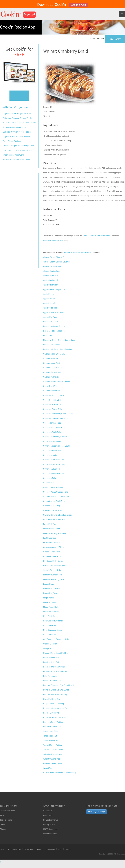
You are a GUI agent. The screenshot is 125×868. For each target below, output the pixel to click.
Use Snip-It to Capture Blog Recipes (17, 150)
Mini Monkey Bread (51, 612)
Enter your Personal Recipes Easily (17, 118)
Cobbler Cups (49, 483)
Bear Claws (48, 336)
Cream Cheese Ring (52, 506)
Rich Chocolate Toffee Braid (55, 718)
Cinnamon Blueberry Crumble (55, 437)
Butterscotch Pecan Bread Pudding (58, 349)
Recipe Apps (29, 849)
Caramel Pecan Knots (52, 372)
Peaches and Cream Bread (54, 667)
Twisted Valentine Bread (53, 750)
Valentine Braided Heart (53, 754)
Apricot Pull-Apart (50, 317)
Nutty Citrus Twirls (51, 635)
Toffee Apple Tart (50, 736)
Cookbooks (51, 849)
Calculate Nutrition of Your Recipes (17, 132)
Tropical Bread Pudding (53, 745)
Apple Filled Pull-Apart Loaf (54, 289)
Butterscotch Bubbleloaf (53, 345)
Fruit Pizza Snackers (52, 543)
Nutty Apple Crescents (52, 616)
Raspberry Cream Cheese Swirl (56, 708)
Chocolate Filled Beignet (53, 400)
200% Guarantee (50, 829)
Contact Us (48, 811)
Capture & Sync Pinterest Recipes (17, 137)
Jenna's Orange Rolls (52, 570)
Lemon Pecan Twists (52, 589)
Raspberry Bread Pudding (54, 704)
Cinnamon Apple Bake (52, 432)
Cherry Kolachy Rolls (52, 391)
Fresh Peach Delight (52, 529)
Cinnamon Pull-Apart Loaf (54, 460)
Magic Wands (49, 598)
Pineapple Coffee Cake (53, 681)
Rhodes (3, 829)
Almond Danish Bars (52, 271)
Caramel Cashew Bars (52, 368)
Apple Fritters (49, 294)
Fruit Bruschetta (50, 538)
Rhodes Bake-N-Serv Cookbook (77, 253)
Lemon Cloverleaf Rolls (53, 575)
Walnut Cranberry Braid (53, 764)
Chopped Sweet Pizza (52, 423)
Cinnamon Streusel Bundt (54, 474)
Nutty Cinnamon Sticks (52, 630)
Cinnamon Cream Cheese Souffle (57, 446)
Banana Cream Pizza (52, 322)
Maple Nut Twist (50, 602)
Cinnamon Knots (50, 455)
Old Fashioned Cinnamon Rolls (56, 639)
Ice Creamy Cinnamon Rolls (55, 566)
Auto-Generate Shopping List (14, 127)
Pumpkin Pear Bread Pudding (55, 694)
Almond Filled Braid (51, 276)
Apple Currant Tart (51, 285)
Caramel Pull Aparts (51, 377)
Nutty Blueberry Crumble (53, 621)
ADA (2, 815)
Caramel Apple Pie (51, 359)
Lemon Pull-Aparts (51, 593)
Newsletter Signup (51, 820)
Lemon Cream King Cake (54, 579)
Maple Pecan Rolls (51, 607)
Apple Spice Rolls (50, 308)
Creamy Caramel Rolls (52, 510)
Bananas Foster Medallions (54, 331)
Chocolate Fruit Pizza (52, 405)
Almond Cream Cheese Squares (56, 262)
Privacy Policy (49, 825)
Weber (3, 825)
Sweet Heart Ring (50, 731)
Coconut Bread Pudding (53, 487)
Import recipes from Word (13, 155)
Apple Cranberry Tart (52, 280)
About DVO (48, 815)
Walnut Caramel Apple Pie (54, 759)
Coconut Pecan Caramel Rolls (56, 492)
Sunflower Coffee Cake (53, 727)
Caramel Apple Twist (52, 363)
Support (68, 849)
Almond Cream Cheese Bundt (55, 257)
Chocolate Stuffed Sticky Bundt (56, 418)
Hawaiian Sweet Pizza (52, 556)
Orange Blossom (50, 644)
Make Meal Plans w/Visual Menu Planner (19, 123)
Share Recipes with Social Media (16, 160)
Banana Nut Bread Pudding (54, 326)
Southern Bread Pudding (53, 722)
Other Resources (50, 834)
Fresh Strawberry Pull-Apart (55, 533)
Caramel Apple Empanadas (54, 354)
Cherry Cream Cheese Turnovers (57, 382)
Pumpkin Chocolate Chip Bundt (56, 690)
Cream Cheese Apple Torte (54, 501)
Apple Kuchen (49, 299)
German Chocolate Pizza (53, 547)
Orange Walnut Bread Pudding (56, 653)
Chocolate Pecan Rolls (52, 409)
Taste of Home (6, 820)
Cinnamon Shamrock (52, 469)
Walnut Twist (48, 768)
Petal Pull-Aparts (50, 676)
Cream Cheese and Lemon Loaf (56, 497)
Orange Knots (49, 648)
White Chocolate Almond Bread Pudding (60, 773)
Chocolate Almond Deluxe (54, 395)
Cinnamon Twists (50, 478)
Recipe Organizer (14, 849)
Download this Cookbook (53, 240)
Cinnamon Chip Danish (53, 441)
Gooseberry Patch (7, 811)
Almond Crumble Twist (52, 266)
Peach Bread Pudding (52, 658)
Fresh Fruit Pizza (50, 524)
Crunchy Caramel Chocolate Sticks (57, 515)
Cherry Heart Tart (50, 386)
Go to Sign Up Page (97, 812)
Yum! (60, 849)
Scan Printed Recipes (12, 141)
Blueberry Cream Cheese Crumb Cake (59, 340)
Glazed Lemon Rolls (51, 552)
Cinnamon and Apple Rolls (54, 428)
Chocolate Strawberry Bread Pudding (58, 414)
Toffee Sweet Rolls (51, 741)
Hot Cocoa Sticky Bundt (53, 561)
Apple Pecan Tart (50, 303)
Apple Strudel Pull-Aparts (53, 312)
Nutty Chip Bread (50, 625)
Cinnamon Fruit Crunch (53, 451)
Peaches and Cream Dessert (55, 671)
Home (2, 849)
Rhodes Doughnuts (51, 713)
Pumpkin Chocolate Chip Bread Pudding (60, 685)
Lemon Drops (49, 584)
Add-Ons (40, 849)
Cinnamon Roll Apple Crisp (54, 464)
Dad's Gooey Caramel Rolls (55, 520)
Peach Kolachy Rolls (52, 662)
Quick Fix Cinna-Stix (52, 699)
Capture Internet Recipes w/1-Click (17, 114)
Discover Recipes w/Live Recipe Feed (18, 146)
